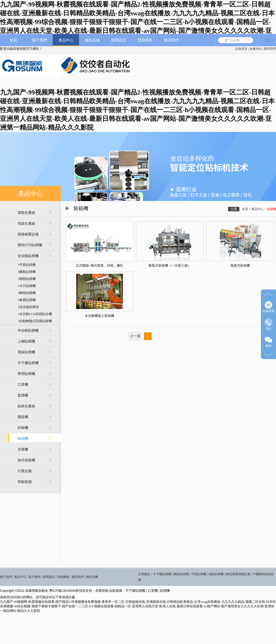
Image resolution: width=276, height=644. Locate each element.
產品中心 (66, 40)
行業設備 (25, 471)
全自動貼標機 (28, 256)
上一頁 (135, 336)
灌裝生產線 (26, 213)
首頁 (13, 40)
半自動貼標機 (28, 331)
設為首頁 (241, 49)
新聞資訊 (119, 40)
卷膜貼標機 (27, 300)
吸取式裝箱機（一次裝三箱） (170, 265)
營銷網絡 (145, 40)
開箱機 (23, 417)
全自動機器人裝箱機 (99, 316)
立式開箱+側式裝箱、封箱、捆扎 (99, 265)
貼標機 (165, 591)
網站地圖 (92, 577)
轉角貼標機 (27, 293)
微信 (268, 342)
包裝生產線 (26, 224)
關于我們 (40, 40)
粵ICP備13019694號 (64, 591)
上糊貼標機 (26, 341)
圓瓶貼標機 (27, 272)
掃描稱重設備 (28, 234)
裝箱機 (23, 439)
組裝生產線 (26, 406)
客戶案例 (35, 577)
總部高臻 (92, 40)
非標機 (23, 449)
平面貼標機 (27, 265)
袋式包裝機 (26, 460)
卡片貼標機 (27, 286)
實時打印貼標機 (30, 245)
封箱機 (23, 428)
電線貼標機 (26, 352)
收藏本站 (256, 49)
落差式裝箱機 (240, 265)
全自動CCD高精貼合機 (35, 314)
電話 (268, 324)
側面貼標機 (27, 279)
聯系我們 (270, 49)
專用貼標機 (26, 374)
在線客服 (268, 307)
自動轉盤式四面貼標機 (35, 321)
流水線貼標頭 (28, 307)
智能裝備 (25, 482)
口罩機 (23, 385)
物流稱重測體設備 (238, 574)
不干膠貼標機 (28, 363)
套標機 (23, 395)
